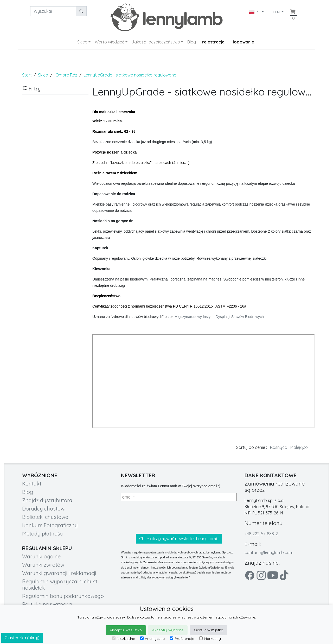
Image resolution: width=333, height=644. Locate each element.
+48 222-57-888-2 (261, 534)
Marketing (210, 639)
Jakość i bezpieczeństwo (156, 42)
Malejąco (299, 447)
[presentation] (161, 517)
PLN (277, 12)
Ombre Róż (66, 75)
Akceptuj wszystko (126, 630)
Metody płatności (43, 534)
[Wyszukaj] (53, 11)
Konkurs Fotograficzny (50, 525)
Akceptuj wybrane (168, 630)
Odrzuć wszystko (209, 630)
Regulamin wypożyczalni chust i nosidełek (61, 585)
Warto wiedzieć (109, 42)
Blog (192, 42)
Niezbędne (124, 639)
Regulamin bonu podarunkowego (63, 596)
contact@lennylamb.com (269, 552)
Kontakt (32, 484)
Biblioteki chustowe (45, 517)
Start (27, 75)
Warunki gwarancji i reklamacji (59, 573)
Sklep (82, 42)
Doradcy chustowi (44, 509)
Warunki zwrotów (43, 565)
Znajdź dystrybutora (47, 500)
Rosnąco (279, 447)
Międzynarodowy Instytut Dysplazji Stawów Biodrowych (219, 317)
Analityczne (152, 639)
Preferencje (182, 639)
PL (255, 12)
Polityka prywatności (47, 604)
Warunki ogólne (41, 556)
